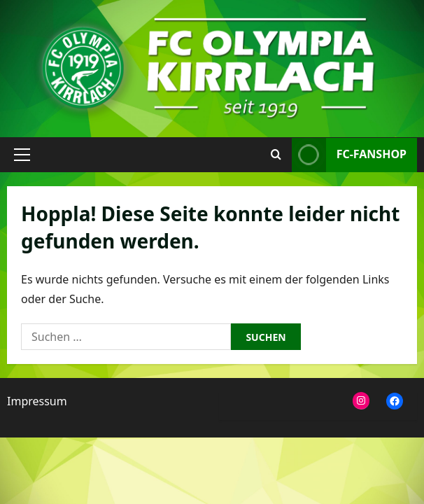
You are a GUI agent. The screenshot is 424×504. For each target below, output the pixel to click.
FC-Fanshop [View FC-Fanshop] (349, 155)
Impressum (37, 401)
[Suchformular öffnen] (276, 155)
